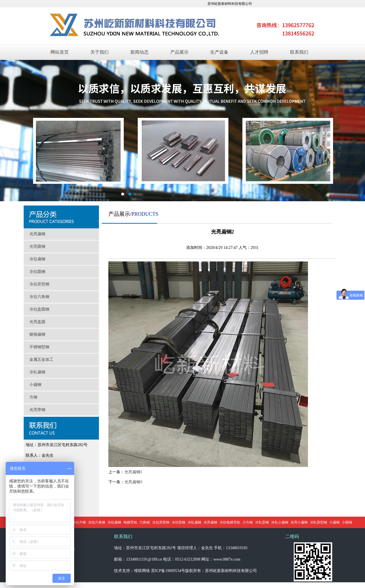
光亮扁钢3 (133, 482)
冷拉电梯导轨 (230, 522)
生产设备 (219, 52)
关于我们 (100, 52)
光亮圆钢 (37, 246)
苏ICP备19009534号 (168, 571)
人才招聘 (259, 52)
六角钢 (145, 522)
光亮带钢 (37, 410)
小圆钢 (347, 522)
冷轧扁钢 (37, 372)
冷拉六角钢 (39, 297)
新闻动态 (139, 52)
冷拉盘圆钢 (39, 309)
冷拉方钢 (79, 522)
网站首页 (60, 52)
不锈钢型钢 (39, 347)
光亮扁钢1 (133, 472)
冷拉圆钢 (37, 272)
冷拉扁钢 (37, 259)
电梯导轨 (130, 522)
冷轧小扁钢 (280, 522)
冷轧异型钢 (319, 522)
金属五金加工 (41, 360)
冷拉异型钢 (39, 284)
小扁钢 (35, 385)
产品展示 (179, 52)
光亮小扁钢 (299, 522)
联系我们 (299, 52)
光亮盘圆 (37, 322)
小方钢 (248, 522)
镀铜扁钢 (37, 334)
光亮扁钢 (37, 234)
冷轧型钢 (262, 522)
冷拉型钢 (179, 522)
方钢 (33, 397)
